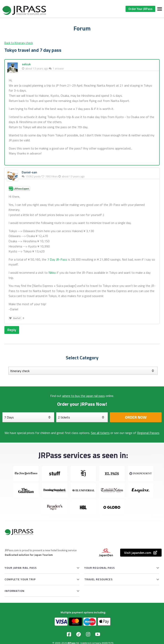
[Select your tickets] (82, 417)
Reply (12, 330)
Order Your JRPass (140, 9)
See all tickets (100, 433)
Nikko (52, 273)
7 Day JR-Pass (57, 259)
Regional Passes (148, 433)
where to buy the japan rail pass (83, 396)
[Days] (28, 417)
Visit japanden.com (141, 553)
